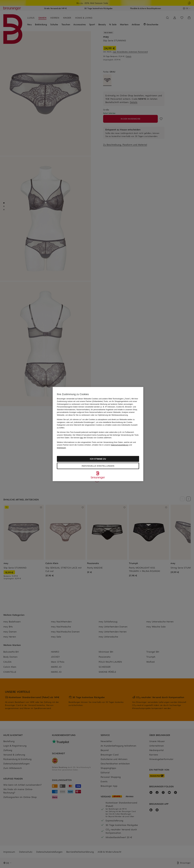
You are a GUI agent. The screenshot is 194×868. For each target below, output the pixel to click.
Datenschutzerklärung (120, 445)
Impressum (61, 448)
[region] (98, 434)
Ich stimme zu (98, 459)
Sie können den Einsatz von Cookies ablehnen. (91, 438)
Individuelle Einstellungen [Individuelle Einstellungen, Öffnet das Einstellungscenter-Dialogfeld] (98, 466)
